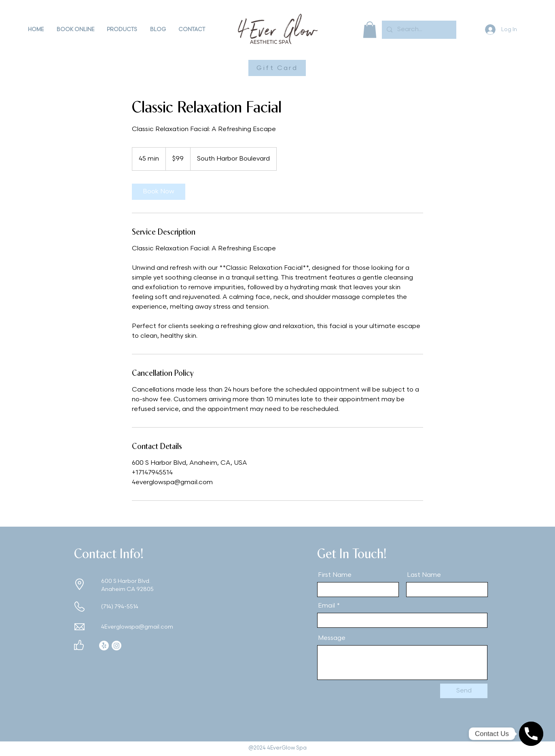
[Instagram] (117, 646)
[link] (159, 192)
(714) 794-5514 (120, 607)
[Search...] (418, 30)
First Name (335, 575)
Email (326, 606)
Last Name (424, 575)
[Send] (464, 691)
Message (332, 638)
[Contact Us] (531, 734)
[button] (75, 30)
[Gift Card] (277, 68)
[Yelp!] (104, 646)
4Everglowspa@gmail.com (137, 627)
